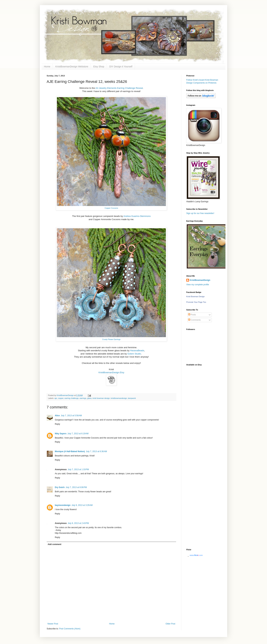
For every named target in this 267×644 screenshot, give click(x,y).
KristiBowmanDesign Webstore (72, 67)
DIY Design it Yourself (121, 67)
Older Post (170, 624)
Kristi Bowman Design (195, 296)
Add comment (54, 544)
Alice (57, 416)
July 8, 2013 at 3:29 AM (82, 505)
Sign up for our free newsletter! (200, 213)
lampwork (132, 398)
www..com (196, 555)
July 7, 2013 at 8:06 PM (76, 487)
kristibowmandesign (119, 398)
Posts (192, 315)
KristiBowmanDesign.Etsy (111, 372)
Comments (194, 320)
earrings (83, 398)
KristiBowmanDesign (200, 280)
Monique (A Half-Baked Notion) (70, 451)
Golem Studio (134, 354)
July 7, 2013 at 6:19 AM (78, 434)
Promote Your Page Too (196, 302)
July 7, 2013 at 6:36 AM (96, 451)
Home (47, 67)
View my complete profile (198, 285)
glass (89, 398)
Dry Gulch (60, 487)
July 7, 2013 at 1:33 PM (78, 469)
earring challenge (72, 398)
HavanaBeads (137, 350)
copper (61, 398)
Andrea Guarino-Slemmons (137, 216)
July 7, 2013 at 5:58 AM (71, 416)
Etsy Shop (99, 67)
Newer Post (53, 624)
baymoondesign (63, 505)
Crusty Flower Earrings (111, 339)
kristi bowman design (101, 398)
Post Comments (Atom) (70, 629)
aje (56, 398)
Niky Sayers (61, 434)
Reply (57, 424)
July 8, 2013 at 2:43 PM (78, 523)
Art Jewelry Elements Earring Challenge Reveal (119, 88)
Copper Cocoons (111, 208)
